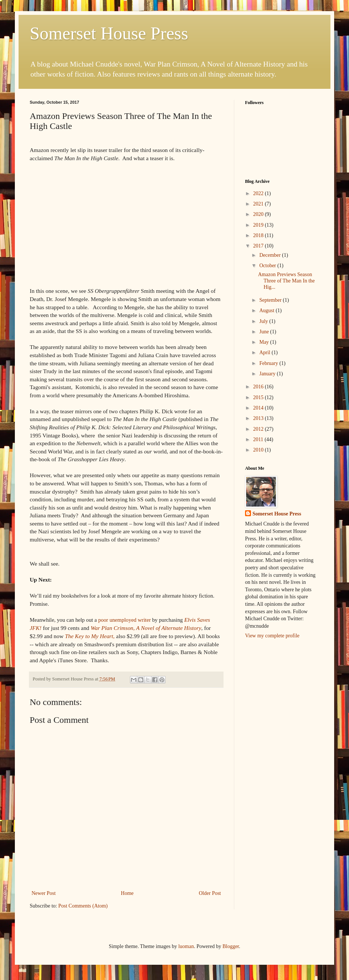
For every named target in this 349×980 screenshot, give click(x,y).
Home (127, 893)
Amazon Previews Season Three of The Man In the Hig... (286, 281)
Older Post (210, 893)
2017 (259, 246)
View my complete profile (272, 636)
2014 (259, 408)
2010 (259, 450)
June (265, 332)
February (269, 363)
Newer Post (44, 893)
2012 (259, 429)
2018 (259, 235)
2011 (259, 439)
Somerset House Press (109, 33)
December (270, 255)
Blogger (231, 946)
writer (124, 620)
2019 (259, 225)
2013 (259, 418)
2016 (259, 387)
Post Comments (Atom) (83, 906)
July (264, 321)
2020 (259, 214)
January (268, 374)
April (265, 352)
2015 (259, 397)
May (265, 342)
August (267, 311)
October (268, 266)
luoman (186, 946)
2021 (259, 204)
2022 (259, 193)
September (271, 300)
